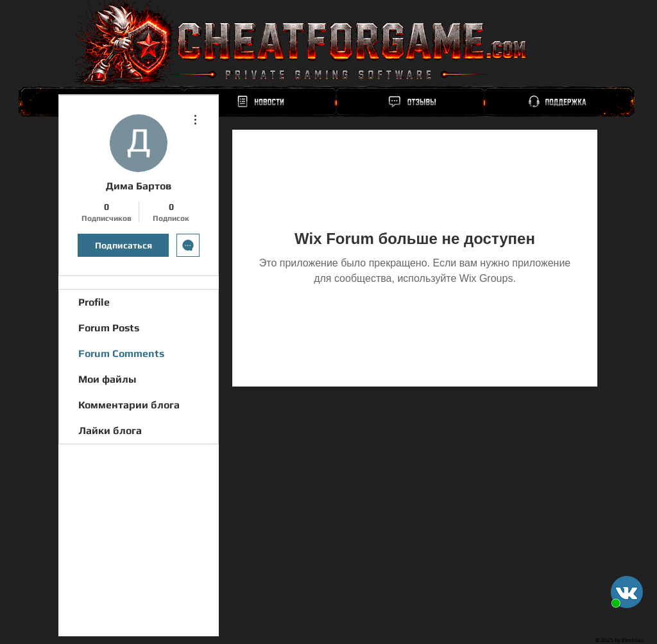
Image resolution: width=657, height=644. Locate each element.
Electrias (633, 640)
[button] (627, 592)
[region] (327, 101)
